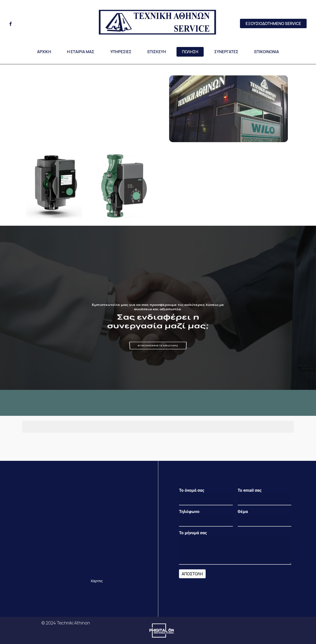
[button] (158, 346)
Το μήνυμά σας (235, 549)
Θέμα (265, 518)
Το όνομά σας (206, 497)
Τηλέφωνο (206, 518)
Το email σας (265, 497)
